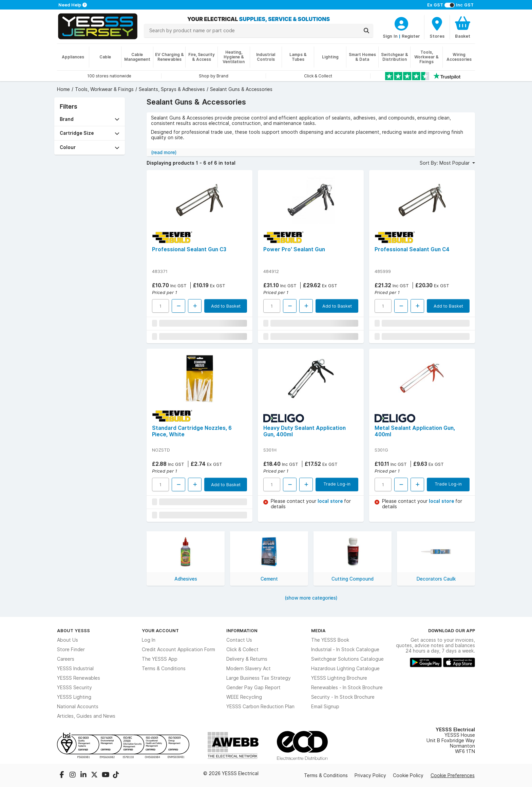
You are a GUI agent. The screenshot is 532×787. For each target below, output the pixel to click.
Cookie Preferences (453, 775)
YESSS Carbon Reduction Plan (260, 707)
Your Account (160, 630)
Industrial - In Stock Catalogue (345, 649)
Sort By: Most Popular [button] (445, 163)
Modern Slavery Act (249, 669)
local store (331, 501)
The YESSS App (160, 659)
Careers (66, 659)
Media (318, 630)
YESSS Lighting (74, 697)
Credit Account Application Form (178, 649)
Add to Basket (226, 306)
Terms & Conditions (164, 669)
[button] (90, 119)
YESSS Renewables (79, 678)
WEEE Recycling (244, 697)
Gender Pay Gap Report (253, 688)
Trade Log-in (337, 484)
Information (242, 630)
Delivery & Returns (247, 659)
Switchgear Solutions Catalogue (347, 659)
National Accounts (78, 707)
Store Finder (71, 649)
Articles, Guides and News (86, 716)
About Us (68, 640)
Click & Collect (242, 649)
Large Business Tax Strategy (259, 678)
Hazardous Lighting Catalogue (345, 669)
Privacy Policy (370, 775)
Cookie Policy (408, 775)
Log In (149, 640)
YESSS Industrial (75, 669)
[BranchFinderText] (437, 27)
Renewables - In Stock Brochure (347, 688)
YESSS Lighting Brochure (339, 678)
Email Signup (325, 707)
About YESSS (73, 630)
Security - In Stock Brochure (343, 697)
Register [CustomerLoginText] (411, 36)
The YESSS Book (330, 640)
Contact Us (239, 640)
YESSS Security (74, 688)
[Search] (366, 31)
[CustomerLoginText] (401, 23)
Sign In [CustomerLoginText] (390, 36)
